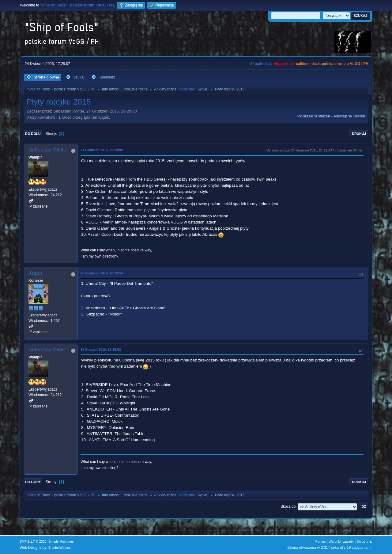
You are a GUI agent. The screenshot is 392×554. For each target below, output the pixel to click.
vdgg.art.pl (283, 64)
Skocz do (288, 506)
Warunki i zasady (341, 541)
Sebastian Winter (48, 150)
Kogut (35, 273)
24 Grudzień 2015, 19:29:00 (102, 150)
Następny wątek (350, 116)
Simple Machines (61, 541)
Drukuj (359, 134)
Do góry (33, 482)
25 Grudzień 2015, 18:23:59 (102, 273)
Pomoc (321, 541)
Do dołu (33, 134)
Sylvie (202, 89)
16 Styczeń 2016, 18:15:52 (101, 350)
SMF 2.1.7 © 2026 (33, 541)
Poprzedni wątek (314, 116)
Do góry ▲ (365, 541)
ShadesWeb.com (61, 548)
